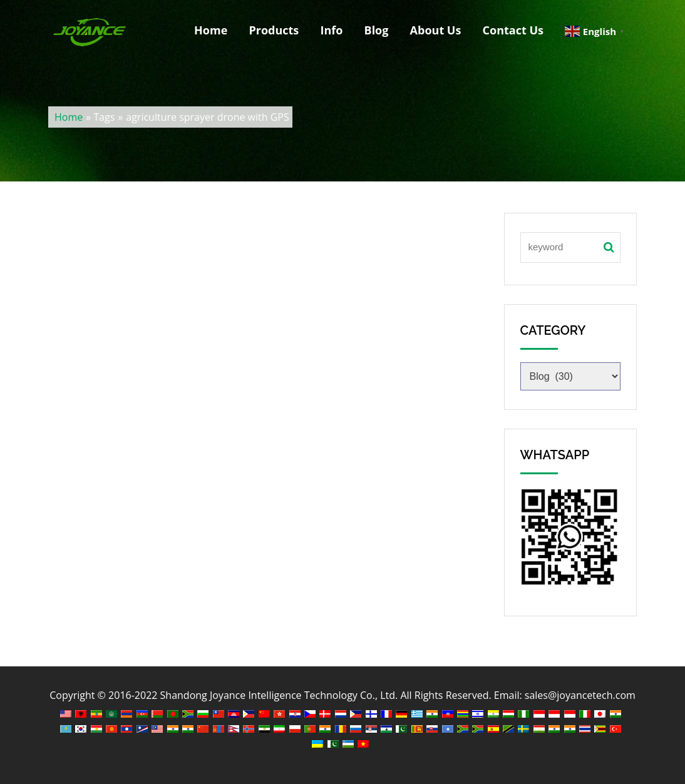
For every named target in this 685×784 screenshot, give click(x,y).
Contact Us (513, 30)
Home (211, 30)
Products (274, 30)
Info (331, 30)
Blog (377, 30)
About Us (436, 30)
